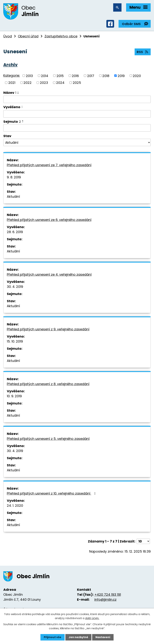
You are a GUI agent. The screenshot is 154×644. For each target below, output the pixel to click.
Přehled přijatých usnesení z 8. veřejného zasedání (48, 384)
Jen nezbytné (78, 637)
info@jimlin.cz (105, 600)
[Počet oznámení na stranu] (143, 541)
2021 (12, 83)
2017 (91, 76)
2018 (106, 76)
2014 (45, 76)
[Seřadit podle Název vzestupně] (18, 92)
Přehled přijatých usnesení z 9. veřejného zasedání (48, 329)
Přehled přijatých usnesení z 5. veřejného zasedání (48, 439)
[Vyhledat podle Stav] (77, 142)
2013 (29, 76)
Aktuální (13, 197)
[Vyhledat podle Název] (77, 99)
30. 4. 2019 (15, 287)
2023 (44, 83)
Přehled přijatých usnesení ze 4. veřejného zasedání (49, 274)
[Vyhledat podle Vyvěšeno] (77, 114)
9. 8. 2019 (14, 177)
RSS (143, 52)
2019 (121, 76)
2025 (77, 83)
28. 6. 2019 (15, 232)
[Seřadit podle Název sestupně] (18, 93)
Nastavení (103, 637)
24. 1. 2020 (15, 506)
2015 (60, 76)
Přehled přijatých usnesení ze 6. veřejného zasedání (49, 220)
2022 (28, 83)
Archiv (10, 65)
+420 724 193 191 (108, 595)
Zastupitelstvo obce (61, 36)
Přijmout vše (53, 637)
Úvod (8, 36)
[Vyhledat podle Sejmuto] (77, 128)
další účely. (92, 618)
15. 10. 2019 (15, 341)
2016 (75, 76)
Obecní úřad (28, 36)
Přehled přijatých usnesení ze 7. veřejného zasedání (49, 165)
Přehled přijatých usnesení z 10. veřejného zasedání (52, 493)
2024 (60, 83)
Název (10, 93)
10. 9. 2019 (14, 396)
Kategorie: (12, 75)
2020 (137, 76)
